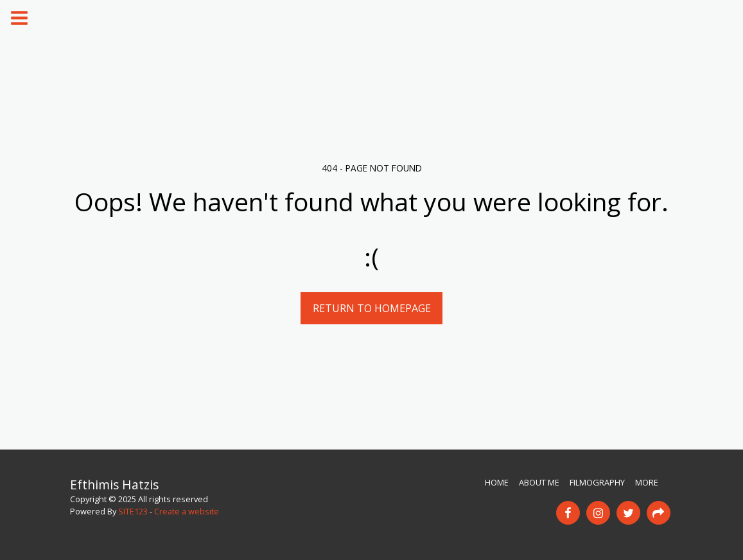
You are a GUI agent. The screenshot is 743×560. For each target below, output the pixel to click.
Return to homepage (372, 308)
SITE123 (133, 511)
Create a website (187, 511)
